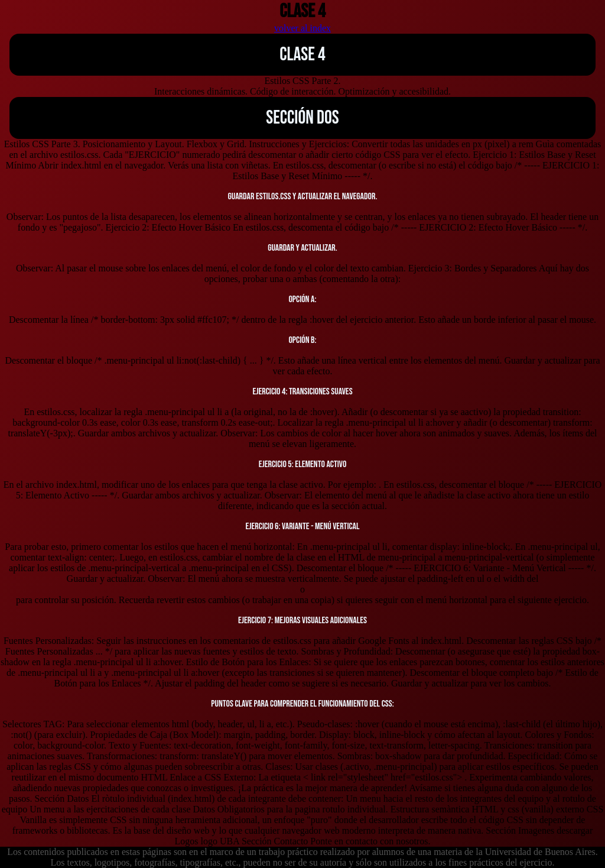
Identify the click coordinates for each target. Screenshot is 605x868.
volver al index (302, 28)
